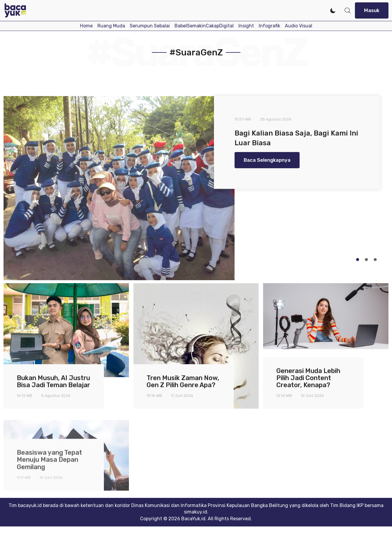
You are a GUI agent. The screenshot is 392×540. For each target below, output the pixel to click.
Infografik (269, 26)
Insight (246, 26)
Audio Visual (299, 26)
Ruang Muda (111, 26)
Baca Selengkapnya (267, 162)
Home (86, 26)
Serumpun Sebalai (150, 26)
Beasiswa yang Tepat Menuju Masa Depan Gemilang (49, 479)
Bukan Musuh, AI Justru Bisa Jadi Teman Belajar (53, 387)
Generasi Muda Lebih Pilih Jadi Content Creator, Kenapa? (308, 384)
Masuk (372, 10)
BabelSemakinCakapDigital (204, 26)
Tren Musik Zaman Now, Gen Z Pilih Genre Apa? (183, 387)
